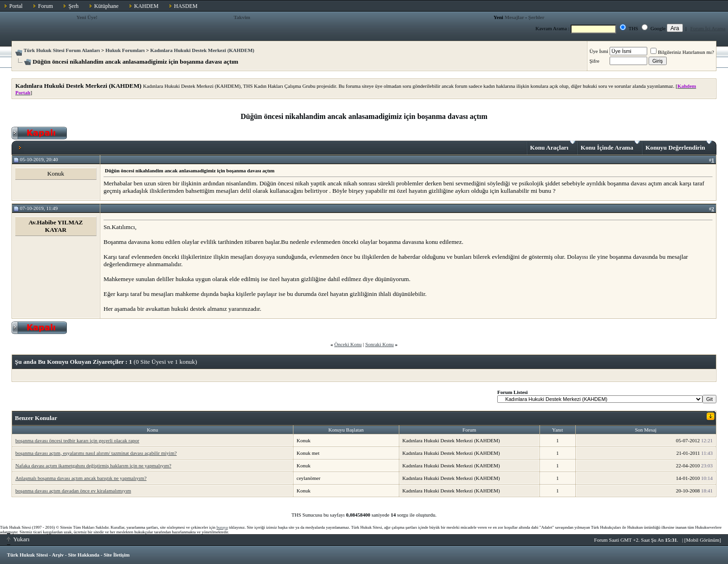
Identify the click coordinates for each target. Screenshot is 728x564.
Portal (16, 6)
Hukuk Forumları (125, 50)
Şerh (73, 6)
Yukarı (18, 539)
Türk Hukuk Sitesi (27, 555)
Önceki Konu (348, 344)
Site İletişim (117, 555)
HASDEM (186, 6)
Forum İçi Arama (708, 28)
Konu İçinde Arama (611, 146)
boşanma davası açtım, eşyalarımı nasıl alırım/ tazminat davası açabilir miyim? (96, 453)
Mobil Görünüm (703, 540)
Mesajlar (514, 17)
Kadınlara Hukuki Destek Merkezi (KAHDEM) (202, 50)
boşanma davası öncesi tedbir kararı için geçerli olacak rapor (77, 440)
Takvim (242, 17)
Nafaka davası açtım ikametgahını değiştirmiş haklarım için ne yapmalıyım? (93, 466)
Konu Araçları (553, 146)
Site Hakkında (84, 555)
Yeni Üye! (87, 17)
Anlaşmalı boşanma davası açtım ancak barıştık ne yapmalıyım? (81, 478)
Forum (45, 6)
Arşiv (58, 555)
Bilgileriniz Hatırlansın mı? (682, 52)
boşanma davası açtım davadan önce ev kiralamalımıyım (73, 491)
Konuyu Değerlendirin (679, 146)
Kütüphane (107, 6)
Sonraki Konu (380, 344)
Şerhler (536, 17)
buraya (222, 527)
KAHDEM (146, 6)
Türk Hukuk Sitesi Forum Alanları (62, 50)
